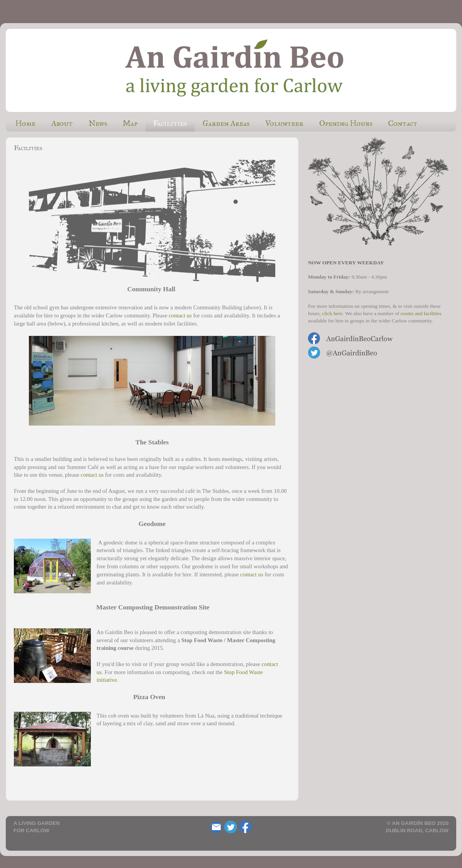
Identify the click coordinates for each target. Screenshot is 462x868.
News (98, 123)
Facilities (170, 123)
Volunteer (284, 123)
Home (25, 123)
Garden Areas (226, 123)
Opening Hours (346, 123)
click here (332, 313)
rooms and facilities (421, 313)
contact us (180, 315)
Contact (403, 123)
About (62, 123)
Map (130, 123)
